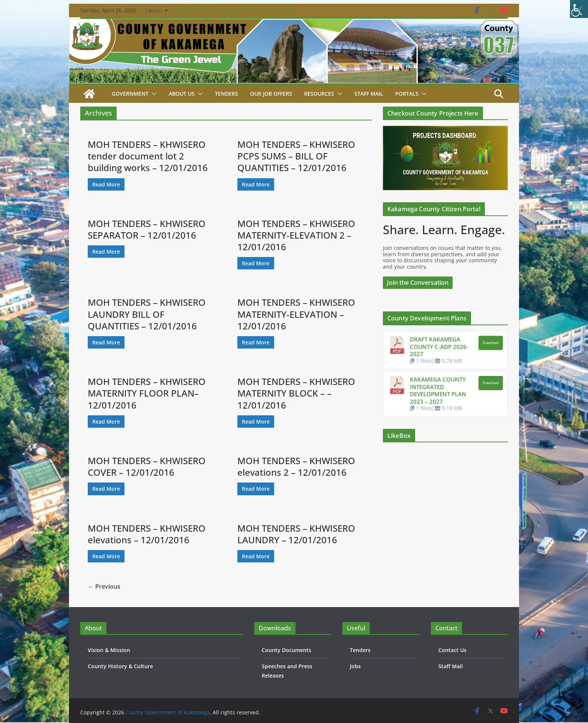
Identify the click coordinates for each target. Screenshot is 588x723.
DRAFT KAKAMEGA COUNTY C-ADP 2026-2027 (439, 346)
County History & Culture (120, 666)
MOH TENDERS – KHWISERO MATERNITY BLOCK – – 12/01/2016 (296, 393)
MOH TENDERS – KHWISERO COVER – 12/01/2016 (147, 466)
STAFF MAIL (369, 94)
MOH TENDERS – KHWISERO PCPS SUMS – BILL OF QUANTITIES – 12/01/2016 (296, 156)
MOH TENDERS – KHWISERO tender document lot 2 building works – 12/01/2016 (148, 156)
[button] (153, 94)
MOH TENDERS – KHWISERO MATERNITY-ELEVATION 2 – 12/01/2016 (296, 235)
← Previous (104, 586)
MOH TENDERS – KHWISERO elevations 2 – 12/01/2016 (296, 466)
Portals (407, 94)
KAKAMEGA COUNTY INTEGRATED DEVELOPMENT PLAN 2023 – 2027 (438, 390)
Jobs (355, 666)
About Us (182, 94)
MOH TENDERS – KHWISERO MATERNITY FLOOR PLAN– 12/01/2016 (147, 393)
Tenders (226, 94)
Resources (319, 94)
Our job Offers (271, 94)
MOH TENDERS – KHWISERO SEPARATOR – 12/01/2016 (147, 229)
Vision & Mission (109, 650)
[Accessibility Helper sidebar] (579, 9)
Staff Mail (451, 666)
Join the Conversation (418, 283)
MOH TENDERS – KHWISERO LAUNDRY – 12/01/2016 (296, 534)
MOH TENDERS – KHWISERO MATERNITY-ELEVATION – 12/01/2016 (296, 314)
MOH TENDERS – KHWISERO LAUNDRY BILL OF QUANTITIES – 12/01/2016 (147, 314)
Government (130, 94)
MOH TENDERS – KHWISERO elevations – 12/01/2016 (147, 534)
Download (491, 343)
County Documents (286, 650)
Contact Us (452, 650)
